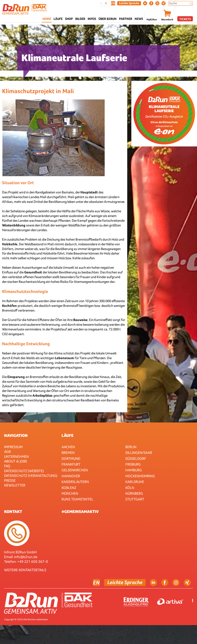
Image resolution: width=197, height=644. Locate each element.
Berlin (131, 447)
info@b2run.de (26, 557)
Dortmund (71, 458)
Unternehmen (16, 456)
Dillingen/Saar (139, 453)
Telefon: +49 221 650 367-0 (26, 561)
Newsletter (15, 485)
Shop (69, 19)
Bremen (68, 453)
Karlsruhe (135, 482)
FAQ (7, 466)
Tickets (185, 19)
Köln (130, 488)
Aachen (68, 447)
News (139, 19)
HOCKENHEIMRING (140, 476)
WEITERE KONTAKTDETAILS (25, 570)
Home (47, 19)
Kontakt (13, 512)
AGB (7, 452)
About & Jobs (16, 461)
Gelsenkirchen (75, 470)
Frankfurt (71, 464)
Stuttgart (135, 499)
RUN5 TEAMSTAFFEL (77, 499)
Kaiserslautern (75, 482)
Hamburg (134, 470)
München (70, 493)
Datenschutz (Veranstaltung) (31, 476)
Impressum (13, 447)
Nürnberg (134, 493)
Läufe (68, 435)
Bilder (80, 19)
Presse (10, 480)
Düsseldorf (136, 458)
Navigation (16, 435)
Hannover (71, 476)
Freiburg (133, 464)
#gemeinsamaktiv (80, 512)
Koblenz (69, 488)
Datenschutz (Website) (24, 471)
